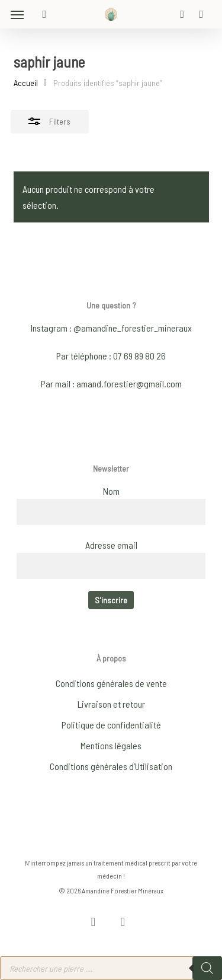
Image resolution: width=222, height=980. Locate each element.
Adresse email (111, 545)
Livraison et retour (111, 704)
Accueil (26, 83)
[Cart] (198, 14)
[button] (17, 14)
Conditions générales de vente (111, 683)
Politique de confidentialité (111, 725)
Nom (111, 491)
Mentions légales (111, 745)
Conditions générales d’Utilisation (111, 766)
